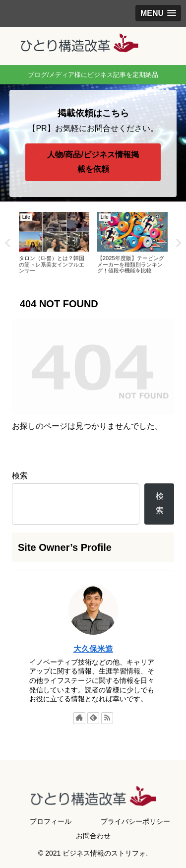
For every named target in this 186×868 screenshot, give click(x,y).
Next (179, 243)
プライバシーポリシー (135, 821)
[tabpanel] (54, 241)
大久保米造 (93, 649)
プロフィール (51, 821)
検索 (20, 476)
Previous (7, 243)
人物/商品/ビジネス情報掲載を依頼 (93, 162)
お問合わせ (93, 836)
